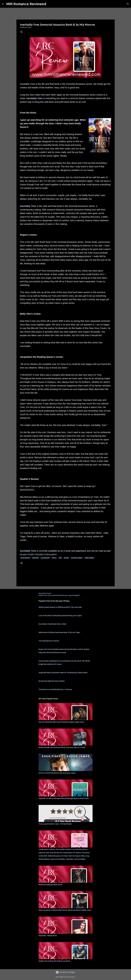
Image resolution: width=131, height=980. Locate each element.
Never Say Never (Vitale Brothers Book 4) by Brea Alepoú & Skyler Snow (65, 910)
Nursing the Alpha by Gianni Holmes (52, 681)
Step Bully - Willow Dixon (48, 936)
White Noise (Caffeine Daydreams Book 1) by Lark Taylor (59, 632)
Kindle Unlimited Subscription (42, 554)
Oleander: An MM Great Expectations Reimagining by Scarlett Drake (64, 798)
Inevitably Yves (34, 98)
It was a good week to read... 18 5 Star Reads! (55, 824)
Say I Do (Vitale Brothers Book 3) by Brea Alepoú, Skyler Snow (61, 722)
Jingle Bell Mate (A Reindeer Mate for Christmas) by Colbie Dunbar (63, 673)
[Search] (128, 4)
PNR (60, 558)
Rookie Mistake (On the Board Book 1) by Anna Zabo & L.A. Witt (62, 747)
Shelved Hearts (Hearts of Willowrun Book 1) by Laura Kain (60, 607)
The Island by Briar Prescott (49, 641)
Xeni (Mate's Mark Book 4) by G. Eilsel (52, 624)
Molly (54, 558)
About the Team (45, 593)
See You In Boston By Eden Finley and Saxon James (57, 773)
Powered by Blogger (65, 972)
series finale (89, 558)
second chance (77, 558)
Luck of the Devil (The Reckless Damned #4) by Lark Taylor (60, 616)
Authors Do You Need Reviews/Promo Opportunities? (59, 595)
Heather (35, 558)
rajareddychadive (71, 977)
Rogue (66, 558)
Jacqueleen (45, 558)
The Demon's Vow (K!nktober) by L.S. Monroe (55, 689)
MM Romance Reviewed (26, 4)
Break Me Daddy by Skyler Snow (50, 885)
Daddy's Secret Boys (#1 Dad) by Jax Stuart (54, 961)
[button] (21, 32)
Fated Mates (25, 558)
